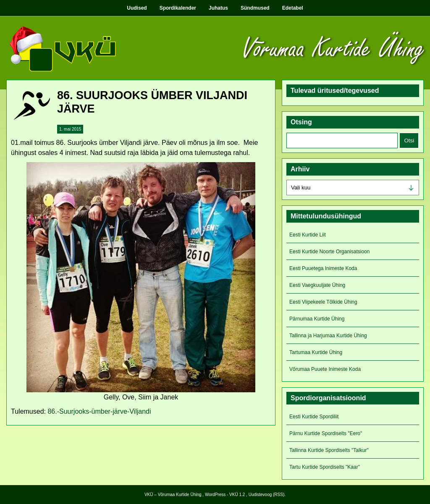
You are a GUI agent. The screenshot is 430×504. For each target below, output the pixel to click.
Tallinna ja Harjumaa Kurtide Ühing (328, 336)
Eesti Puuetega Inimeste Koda (323, 268)
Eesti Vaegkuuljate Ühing (317, 285)
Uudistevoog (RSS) (267, 495)
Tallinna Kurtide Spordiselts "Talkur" (329, 450)
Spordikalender (178, 8)
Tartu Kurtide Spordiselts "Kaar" (325, 467)
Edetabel (293, 8)
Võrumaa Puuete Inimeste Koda (325, 369)
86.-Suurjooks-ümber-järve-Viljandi (99, 411)
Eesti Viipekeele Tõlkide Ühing (323, 302)
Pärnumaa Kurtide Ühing (317, 319)
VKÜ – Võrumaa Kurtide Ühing (173, 495)
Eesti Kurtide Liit (308, 235)
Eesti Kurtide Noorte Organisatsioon (329, 252)
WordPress (215, 495)
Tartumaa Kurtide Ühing (316, 352)
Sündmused (255, 8)
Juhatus (218, 8)
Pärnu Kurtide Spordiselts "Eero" (326, 433)
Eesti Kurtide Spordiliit (314, 417)
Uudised (137, 8)
